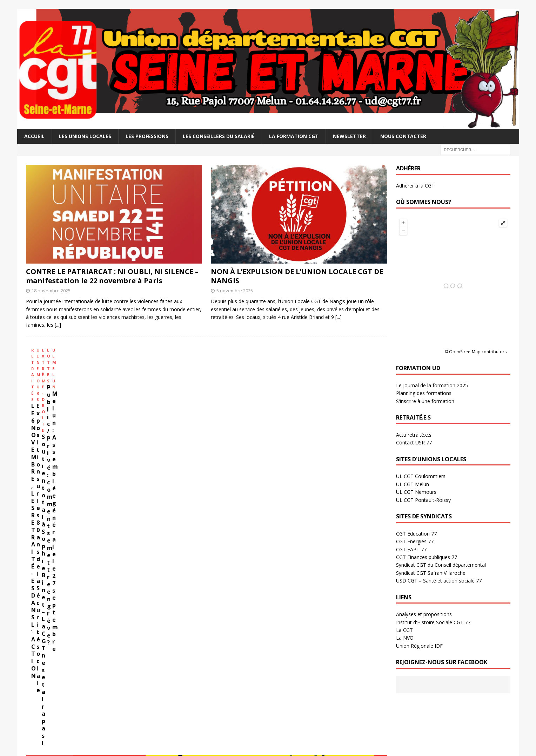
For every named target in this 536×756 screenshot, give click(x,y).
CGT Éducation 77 (416, 534)
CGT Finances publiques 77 (427, 557)
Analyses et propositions (424, 614)
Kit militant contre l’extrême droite (96, 619)
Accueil (34, 136)
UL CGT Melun (413, 484)
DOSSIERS (39, 599)
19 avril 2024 (76, 707)
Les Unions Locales (85, 136)
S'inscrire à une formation (425, 401)
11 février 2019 (325, 630)
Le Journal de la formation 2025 (432, 385)
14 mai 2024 (75, 672)
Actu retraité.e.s (414, 435)
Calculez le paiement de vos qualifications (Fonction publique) (119, 575)
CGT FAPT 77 (411, 549)
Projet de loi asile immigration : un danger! (99, 696)
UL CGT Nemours (416, 492)
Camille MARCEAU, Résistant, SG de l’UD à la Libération (346, 619)
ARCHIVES (162, 599)
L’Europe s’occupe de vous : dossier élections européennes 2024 (98, 657)
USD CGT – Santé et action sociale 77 (439, 581)
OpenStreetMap (465, 352)
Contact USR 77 (414, 442)
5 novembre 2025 (235, 291)
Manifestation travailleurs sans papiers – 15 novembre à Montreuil (223, 622)
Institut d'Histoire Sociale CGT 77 (433, 622)
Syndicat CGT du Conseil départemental (441, 565)
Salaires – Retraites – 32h (87, 501)
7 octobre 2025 (201, 713)
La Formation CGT (294, 136)
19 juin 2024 (75, 630)
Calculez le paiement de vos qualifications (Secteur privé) (113, 566)
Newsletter (349, 136)
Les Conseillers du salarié (219, 136)
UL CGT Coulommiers (421, 476)
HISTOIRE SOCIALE (298, 599)
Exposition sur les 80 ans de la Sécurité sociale (131, 414)
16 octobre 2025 (202, 678)
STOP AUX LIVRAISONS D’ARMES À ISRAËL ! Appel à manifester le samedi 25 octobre (223, 663)
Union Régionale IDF (419, 646)
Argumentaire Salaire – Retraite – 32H (88, 548)
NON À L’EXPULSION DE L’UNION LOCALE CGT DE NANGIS (297, 276)
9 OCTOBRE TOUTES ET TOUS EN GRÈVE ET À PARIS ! (222, 701)
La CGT (404, 630)
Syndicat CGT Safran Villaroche (431, 573)
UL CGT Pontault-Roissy (423, 500)
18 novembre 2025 (51, 291)
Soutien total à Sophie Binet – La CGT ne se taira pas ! (205, 414)
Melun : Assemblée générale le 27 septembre (342, 414)
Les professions (147, 136)
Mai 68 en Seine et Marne (338, 651)
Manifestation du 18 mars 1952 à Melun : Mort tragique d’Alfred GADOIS (345, 693)
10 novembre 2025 (205, 637)
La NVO (405, 638)
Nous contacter (403, 136)
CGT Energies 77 (415, 541)
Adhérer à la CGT (415, 186)
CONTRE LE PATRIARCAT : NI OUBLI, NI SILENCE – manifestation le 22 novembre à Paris (112, 276)
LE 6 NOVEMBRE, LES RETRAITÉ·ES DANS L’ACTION (59, 414)
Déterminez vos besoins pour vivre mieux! (93, 557)
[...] (58, 325)
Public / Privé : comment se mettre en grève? (278, 414)
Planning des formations (424, 393)
